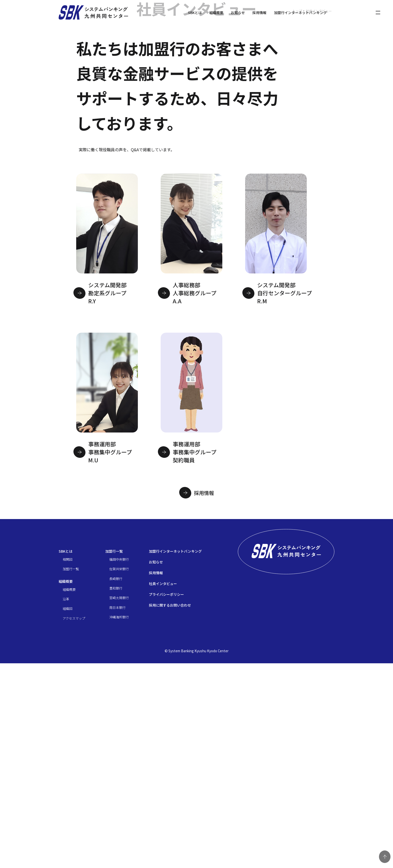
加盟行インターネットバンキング (300, 13)
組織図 (68, 813)
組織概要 (216, 13)
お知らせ (238, 13)
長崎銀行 (116, 783)
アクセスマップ (74, 823)
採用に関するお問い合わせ (170, 810)
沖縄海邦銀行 (119, 822)
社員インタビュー (163, 788)
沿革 (66, 804)
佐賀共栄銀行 (119, 774)
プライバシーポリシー (166, 799)
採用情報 (259, 13)
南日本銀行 (117, 812)
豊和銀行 (116, 793)
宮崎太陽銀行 (119, 802)
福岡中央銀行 (119, 764)
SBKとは (195, 13)
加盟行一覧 (71, 774)
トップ (297, 214)
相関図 (68, 764)
